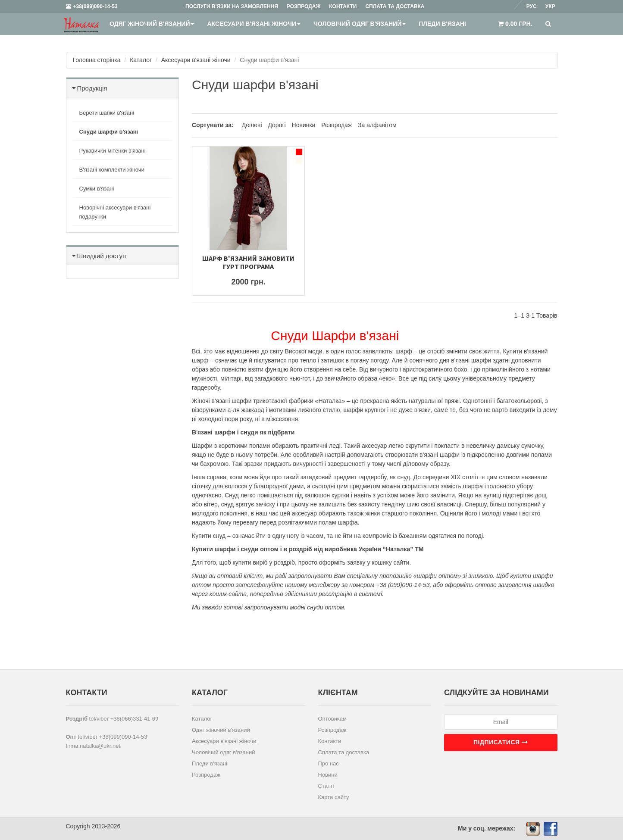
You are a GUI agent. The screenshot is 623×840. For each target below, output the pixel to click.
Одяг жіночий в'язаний (152, 24)
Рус (532, 6)
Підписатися (501, 742)
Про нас (329, 763)
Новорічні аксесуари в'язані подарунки (115, 212)
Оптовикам (333, 719)
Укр (550, 6)
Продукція (92, 88)
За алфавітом (377, 125)
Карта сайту (334, 797)
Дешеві (253, 125)
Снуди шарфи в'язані (109, 132)
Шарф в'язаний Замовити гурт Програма (248, 262)
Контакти (330, 741)
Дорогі (277, 125)
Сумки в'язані (97, 189)
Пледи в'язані (442, 24)
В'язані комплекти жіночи (112, 170)
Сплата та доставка (344, 752)
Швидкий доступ (102, 256)
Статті (326, 786)
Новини (328, 775)
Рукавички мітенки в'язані (113, 151)
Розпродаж (337, 125)
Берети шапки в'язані (107, 113)
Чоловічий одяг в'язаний (360, 24)
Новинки (304, 125)
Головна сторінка (97, 60)
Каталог (141, 60)
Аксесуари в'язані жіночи (254, 24)
